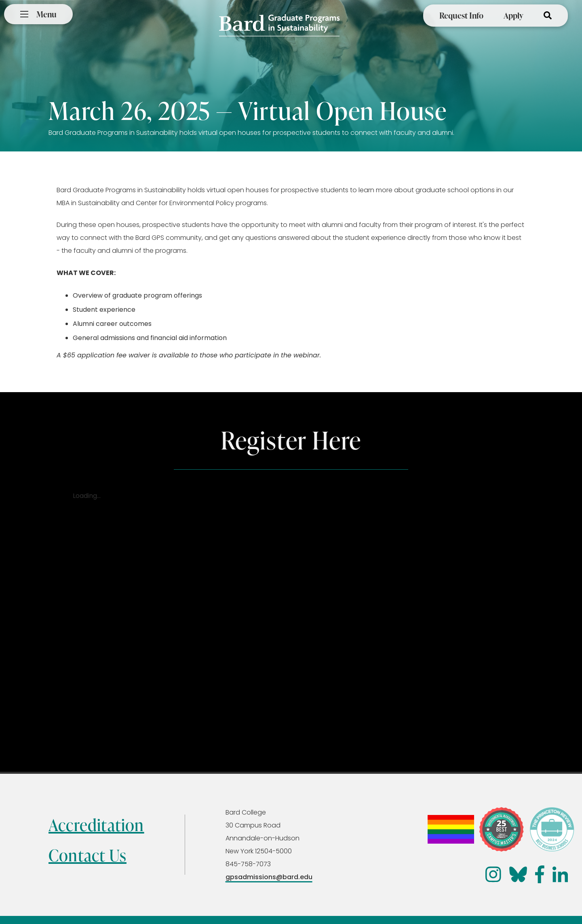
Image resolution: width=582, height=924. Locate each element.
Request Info (461, 15)
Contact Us (88, 855)
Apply (513, 15)
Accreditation (96, 825)
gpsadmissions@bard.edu (269, 877)
